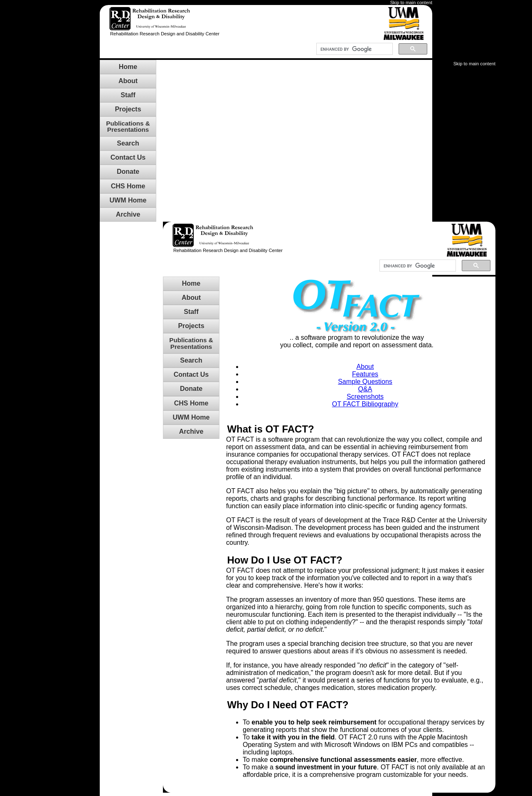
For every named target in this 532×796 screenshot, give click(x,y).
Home (128, 67)
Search (128, 143)
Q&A (365, 389)
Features (365, 374)
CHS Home (128, 186)
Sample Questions (365, 382)
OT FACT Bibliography (365, 404)
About (128, 81)
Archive (128, 214)
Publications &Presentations (128, 126)
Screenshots (365, 397)
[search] (355, 49)
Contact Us (128, 157)
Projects (128, 109)
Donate (128, 172)
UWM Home (128, 200)
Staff (128, 95)
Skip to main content (411, 2)
